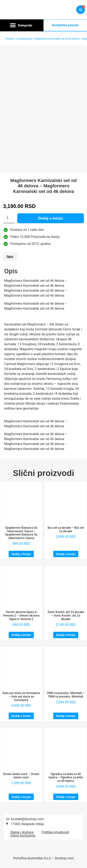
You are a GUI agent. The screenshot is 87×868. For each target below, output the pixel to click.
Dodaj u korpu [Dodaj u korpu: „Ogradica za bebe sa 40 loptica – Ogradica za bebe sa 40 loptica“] (66, 797)
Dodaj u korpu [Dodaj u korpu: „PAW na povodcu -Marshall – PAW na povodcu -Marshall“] (66, 716)
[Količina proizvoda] (9, 218)
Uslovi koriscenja (23, 836)
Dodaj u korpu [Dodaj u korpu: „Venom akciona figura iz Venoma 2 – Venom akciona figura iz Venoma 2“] (21, 635)
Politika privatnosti (56, 832)
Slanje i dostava (22, 832)
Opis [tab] (10, 257)
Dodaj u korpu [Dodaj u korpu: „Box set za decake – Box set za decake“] (66, 554)
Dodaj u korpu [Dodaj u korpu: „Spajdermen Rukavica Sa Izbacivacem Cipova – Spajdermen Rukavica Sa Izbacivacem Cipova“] (21, 554)
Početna (10, 39)
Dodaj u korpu (51, 218)
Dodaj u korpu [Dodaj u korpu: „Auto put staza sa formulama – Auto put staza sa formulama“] (21, 716)
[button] (22, 25)
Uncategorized (24, 39)
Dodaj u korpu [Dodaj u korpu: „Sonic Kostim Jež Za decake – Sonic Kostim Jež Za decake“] (66, 635)
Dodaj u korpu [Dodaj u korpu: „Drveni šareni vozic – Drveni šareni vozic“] (21, 797)
